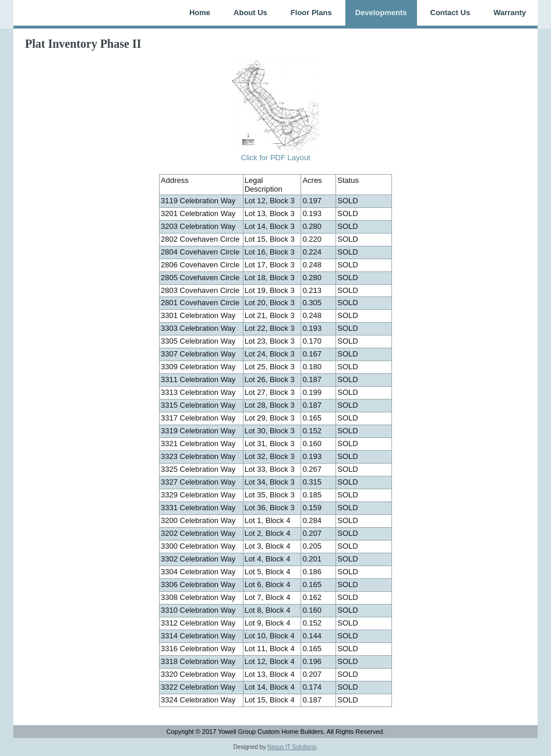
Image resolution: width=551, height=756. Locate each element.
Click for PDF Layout (275, 158)
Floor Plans (311, 13)
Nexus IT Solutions (292, 747)
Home (200, 13)
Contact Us (451, 13)
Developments (381, 13)
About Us (250, 13)
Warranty (510, 13)
